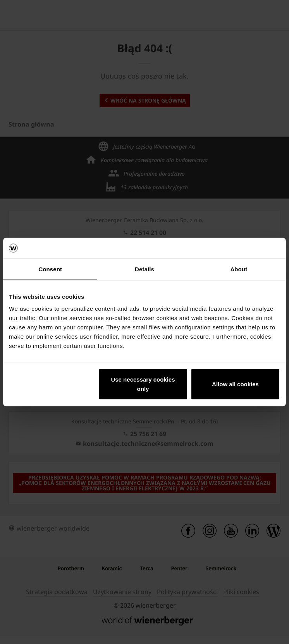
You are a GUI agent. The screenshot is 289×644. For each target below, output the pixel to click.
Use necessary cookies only (143, 384)
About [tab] (239, 269)
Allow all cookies (235, 384)
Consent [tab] (50, 269)
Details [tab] (144, 269)
